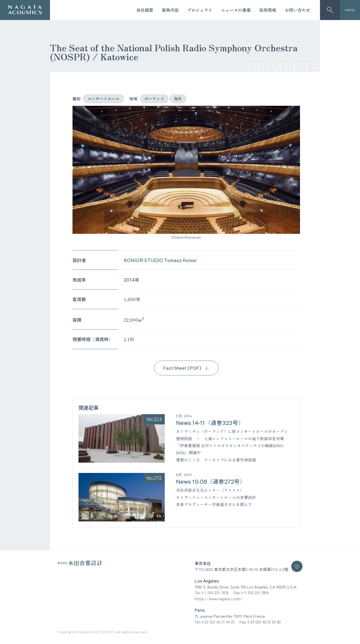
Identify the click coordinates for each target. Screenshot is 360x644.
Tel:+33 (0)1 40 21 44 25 (215, 622)
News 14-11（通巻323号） (210, 422)
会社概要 (145, 10)
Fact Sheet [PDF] (186, 368)
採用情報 (268, 10)
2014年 (131, 280)
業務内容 (170, 10)
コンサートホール (103, 99)
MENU (350, 10)
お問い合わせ (297, 10)
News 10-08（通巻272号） (211, 481)
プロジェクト (200, 10)
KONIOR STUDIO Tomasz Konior (160, 260)
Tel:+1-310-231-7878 (212, 593)
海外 (178, 99)
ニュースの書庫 (236, 10)
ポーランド (154, 99)
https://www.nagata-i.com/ (219, 599)
